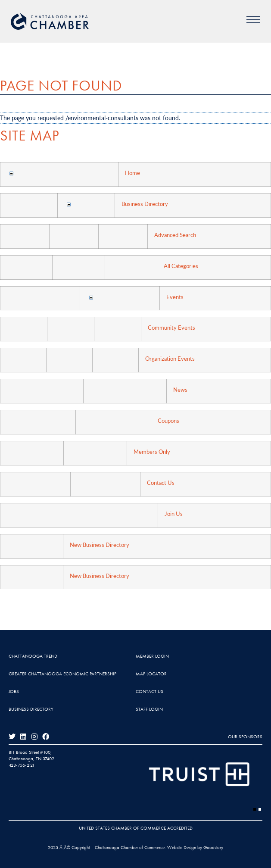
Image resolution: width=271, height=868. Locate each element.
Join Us (174, 514)
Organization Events (170, 359)
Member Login (152, 656)
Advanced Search (175, 235)
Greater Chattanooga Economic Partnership (62, 674)
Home (132, 173)
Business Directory (145, 204)
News (180, 390)
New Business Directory (100, 545)
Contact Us (161, 483)
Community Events (171, 328)
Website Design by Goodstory (195, 847)
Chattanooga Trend (33, 656)
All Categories (181, 266)
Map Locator (151, 674)
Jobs (14, 691)
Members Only (152, 452)
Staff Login (149, 709)
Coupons (168, 421)
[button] (255, 809)
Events (175, 297)
